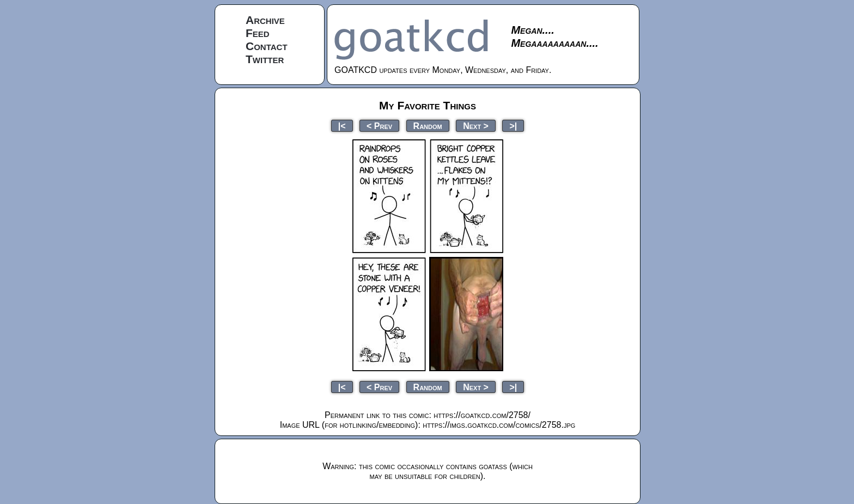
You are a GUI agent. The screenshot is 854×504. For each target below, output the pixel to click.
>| (513, 125)
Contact (267, 46)
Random (428, 125)
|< (342, 125)
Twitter (265, 59)
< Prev (379, 125)
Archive (265, 20)
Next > (476, 125)
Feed (258, 33)
